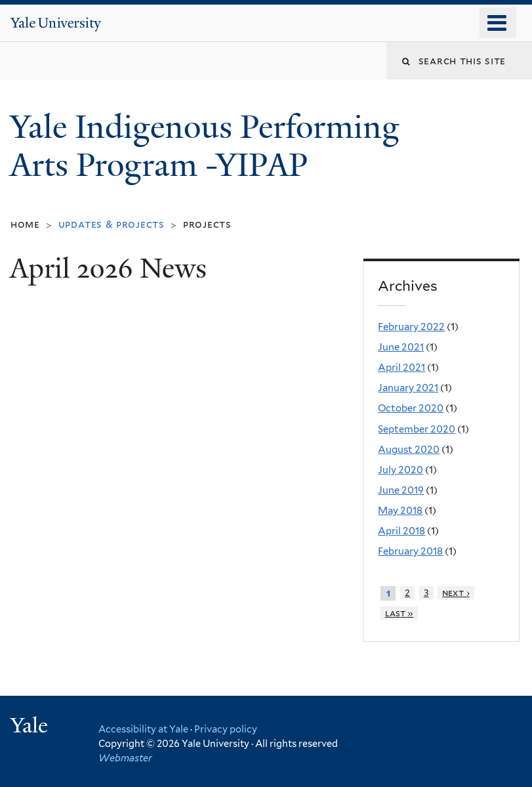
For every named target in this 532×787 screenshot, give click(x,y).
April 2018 (401, 531)
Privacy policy (226, 729)
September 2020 (417, 429)
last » (399, 613)
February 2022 (411, 327)
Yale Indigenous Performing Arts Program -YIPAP (205, 146)
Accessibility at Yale (143, 729)
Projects (207, 224)
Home (25, 224)
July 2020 (400, 470)
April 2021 (401, 368)
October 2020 (411, 408)
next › (456, 593)
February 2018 (410, 551)
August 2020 (409, 450)
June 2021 (401, 347)
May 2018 (400, 511)
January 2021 (408, 388)
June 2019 (401, 490)
